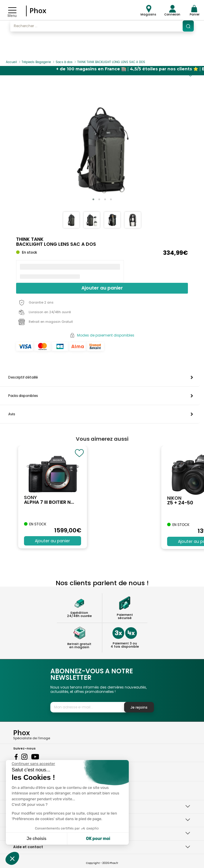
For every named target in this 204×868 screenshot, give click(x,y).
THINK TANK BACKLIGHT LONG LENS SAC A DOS (111, 62)
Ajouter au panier (102, 288)
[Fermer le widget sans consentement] (33, 764)
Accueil (11, 62)
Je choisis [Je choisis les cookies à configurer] (37, 839)
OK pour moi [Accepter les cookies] (98, 839)
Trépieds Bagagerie (36, 62)
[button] (93, 199)
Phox (38, 10)
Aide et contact (28, 847)
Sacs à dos (64, 62)
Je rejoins (139, 707)
